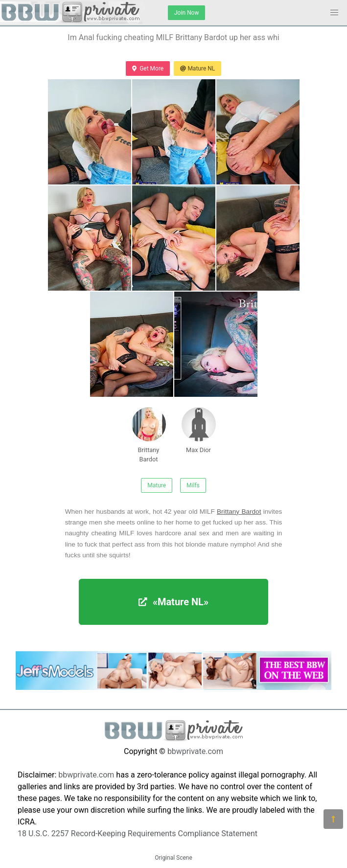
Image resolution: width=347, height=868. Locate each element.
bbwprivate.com (195, 751)
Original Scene (173, 858)
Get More (148, 69)
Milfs (193, 485)
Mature (157, 485)
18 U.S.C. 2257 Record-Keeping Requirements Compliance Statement (138, 834)
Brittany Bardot (149, 435)
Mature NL (197, 69)
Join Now (186, 13)
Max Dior (199, 430)
